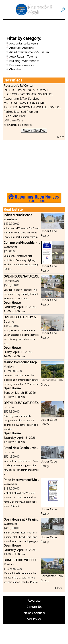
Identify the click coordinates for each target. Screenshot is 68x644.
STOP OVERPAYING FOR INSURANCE (28, 94)
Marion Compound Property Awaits (28, 362)
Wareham (10, 219)
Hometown (11, 281)
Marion (9, 366)
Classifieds (13, 80)
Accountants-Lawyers (24, 43)
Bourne (9, 321)
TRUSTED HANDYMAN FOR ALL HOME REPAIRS (32, 107)
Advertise (34, 601)
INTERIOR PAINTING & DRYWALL (26, 90)
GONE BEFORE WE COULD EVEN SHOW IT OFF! (36, 560)
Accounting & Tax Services (21, 99)
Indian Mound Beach (18, 215)
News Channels (34, 613)
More (61, 137)
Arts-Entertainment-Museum (29, 52)
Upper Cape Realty (49, 233)
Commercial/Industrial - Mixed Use (28, 243)
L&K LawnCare (14, 120)
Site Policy (34, 619)
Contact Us (34, 607)
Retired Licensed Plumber (21, 112)
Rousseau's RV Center (19, 85)
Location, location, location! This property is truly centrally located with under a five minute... (21, 294)
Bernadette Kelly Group (52, 382)
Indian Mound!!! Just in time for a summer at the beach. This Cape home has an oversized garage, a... (22, 537)
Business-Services (21, 65)
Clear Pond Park (15, 116)
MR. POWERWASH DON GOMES (25, 103)
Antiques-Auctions (22, 48)
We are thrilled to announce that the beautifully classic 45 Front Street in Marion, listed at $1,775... (21, 578)
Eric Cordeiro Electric (18, 125)
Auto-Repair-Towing (23, 56)
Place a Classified (34, 131)
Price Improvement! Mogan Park (26, 480)
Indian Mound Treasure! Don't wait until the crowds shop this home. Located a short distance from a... (21, 233)
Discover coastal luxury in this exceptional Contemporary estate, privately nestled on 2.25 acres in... (21, 380)
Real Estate (13, 209)
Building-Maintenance (24, 61)
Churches (16, 70)
